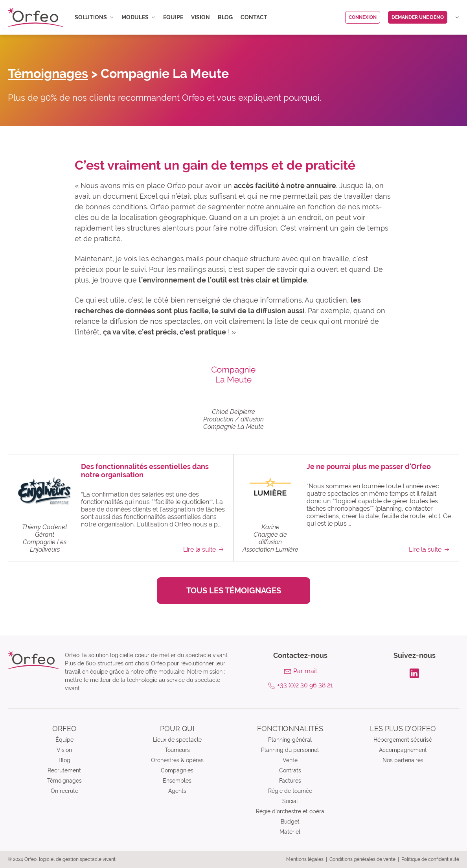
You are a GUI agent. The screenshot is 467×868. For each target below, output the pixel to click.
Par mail (305, 671)
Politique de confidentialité (430, 859)
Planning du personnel (290, 750)
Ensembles (177, 781)
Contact (254, 17)
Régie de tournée (290, 791)
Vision (200, 17)
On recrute (64, 791)
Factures (290, 781)
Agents (177, 791)
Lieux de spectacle (177, 740)
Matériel (290, 832)
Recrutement (64, 770)
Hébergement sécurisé (403, 740)
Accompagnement (403, 750)
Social (290, 801)
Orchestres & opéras (177, 760)
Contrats (290, 770)
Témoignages (48, 73)
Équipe (173, 17)
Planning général (290, 740)
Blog (225, 17)
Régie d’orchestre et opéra (290, 811)
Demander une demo (418, 17)
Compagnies (177, 770)
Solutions (94, 17)
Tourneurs (177, 750)
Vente (290, 760)
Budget (290, 822)
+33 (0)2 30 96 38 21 (305, 685)
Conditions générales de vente (362, 859)
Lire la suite (204, 549)
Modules (138, 17)
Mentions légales (305, 859)
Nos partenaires (403, 760)
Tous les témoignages (234, 591)
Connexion (363, 17)
